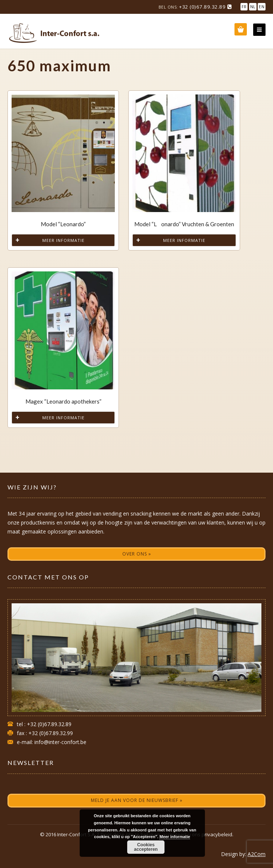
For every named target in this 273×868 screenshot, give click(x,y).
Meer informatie (63, 240)
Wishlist (241, 29)
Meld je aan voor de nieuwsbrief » (137, 800)
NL (253, 7)
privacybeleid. (217, 834)
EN (262, 7)
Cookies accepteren (146, 847)
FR (244, 7)
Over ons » (137, 554)
